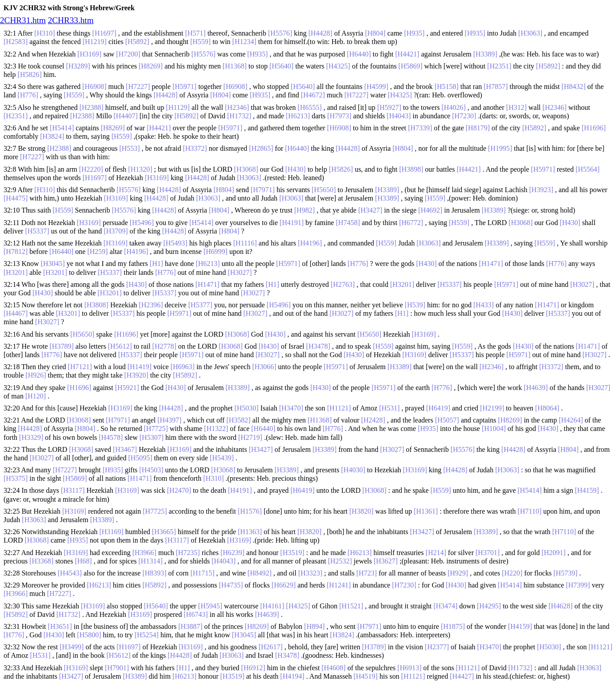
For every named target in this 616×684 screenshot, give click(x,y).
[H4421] (407, 54)
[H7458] (348, 223)
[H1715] (202, 573)
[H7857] (496, 87)
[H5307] (152, 437)
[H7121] (80, 367)
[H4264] (571, 420)
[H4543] (70, 573)
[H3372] (195, 148)
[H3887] (190, 626)
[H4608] (333, 668)
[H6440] (359, 54)
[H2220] (91, 169)
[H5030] (246, 408)
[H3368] (41, 561)
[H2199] (492, 408)
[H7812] (16, 251)
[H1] (156, 264)
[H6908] (94, 87)
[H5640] (281, 66)
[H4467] (16, 313)
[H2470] (179, 490)
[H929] (458, 573)
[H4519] (365, 676)
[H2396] (151, 305)
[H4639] (536, 388)
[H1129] (178, 107)
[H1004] (494, 429)
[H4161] (272, 606)
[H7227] (138, 87)
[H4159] (587, 490)
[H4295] (489, 606)
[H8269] (151, 66)
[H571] (195, 33)
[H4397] (169, 420)
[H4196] (310, 243)
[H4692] (430, 210)
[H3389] (485, 54)
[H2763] (343, 284)
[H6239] (232, 553)
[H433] (484, 305)
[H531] (389, 408)
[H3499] (72, 647)
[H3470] (291, 408)
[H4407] (126, 116)
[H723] (367, 573)
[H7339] (420, 128)
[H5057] (447, 420)
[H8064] (547, 408)
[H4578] (111, 437)
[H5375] (16, 478)
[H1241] (339, 585)
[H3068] (246, 169)
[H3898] (411, 169)
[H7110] (530, 511)
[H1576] (250, 511)
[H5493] (175, 243)
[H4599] (376, 87)
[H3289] (78, 66)
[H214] (436, 553)
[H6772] (411, 223)
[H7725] (156, 429)
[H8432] (573, 87)
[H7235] (188, 553)
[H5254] (147, 635)
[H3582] (238, 420)
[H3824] (52, 136)
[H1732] (239, 116)
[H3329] (31, 437)
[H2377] (437, 647)
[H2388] (92, 107)
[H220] (512, 573)
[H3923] (541, 190)
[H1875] (453, 626)
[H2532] (340, 561)
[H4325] (338, 66)
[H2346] (237, 107)
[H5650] (324, 190)
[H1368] (235, 66)
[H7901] (117, 668)
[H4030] (353, 470)
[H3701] (488, 553)
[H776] (28, 95)
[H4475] (16, 198)
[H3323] (310, 573)
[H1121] (339, 408)
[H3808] (96, 305)
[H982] (304, 210)
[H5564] (588, 169)
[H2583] (16, 42)
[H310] (44, 33)
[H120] (36, 396)
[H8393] (154, 573)
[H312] (516, 107)
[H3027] (240, 272)
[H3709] (116, 231)
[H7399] (578, 585)
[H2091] (553, 553)
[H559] (200, 42)
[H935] (414, 33)
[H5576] (280, 33)
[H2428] (373, 420)
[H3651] (60, 626)
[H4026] (454, 107)
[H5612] (120, 346)
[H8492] (260, 573)
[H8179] (478, 128)
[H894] (314, 626)
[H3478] (318, 346)
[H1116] (245, 243)
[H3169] (89, 54)
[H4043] (399, 116)
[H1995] (500, 148)
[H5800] (89, 635)
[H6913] (409, 668)
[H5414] (62, 128)
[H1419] (140, 367)
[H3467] (125, 449)
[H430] (296, 169)
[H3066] (264, 367)
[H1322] (216, 429)
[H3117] (73, 490)
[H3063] (530, 33)
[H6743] (196, 614)
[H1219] (95, 42)
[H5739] (565, 573)
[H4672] (313, 95)
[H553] (129, 148)
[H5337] (37, 231)
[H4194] (292, 676)
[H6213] (298, 116)
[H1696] (594, 128)
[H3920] (136, 375)
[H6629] (284, 585)
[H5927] (389, 107)
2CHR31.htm (23, 20)
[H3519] (292, 553)
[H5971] (184, 87)
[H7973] (339, 116)
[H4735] (231, 585)
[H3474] (445, 606)
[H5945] (210, 606)
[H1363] (250, 532)
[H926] (36, 375)
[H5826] (30, 74)
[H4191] (292, 223)
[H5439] (222, 458)
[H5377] (200, 305)
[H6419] (438, 408)
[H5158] (447, 87)
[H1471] (491, 264)
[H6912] (253, 668)
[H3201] (16, 272)
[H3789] (62, 346)
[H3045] (53, 264)
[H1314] (151, 561)
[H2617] (271, 647)
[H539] (415, 305)
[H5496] (142, 223)
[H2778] (164, 346)
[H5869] (410, 66)
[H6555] (310, 107)
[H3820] (361, 511)
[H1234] (244, 42)
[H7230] (464, 116)
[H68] (83, 561)
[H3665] (164, 532)
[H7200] (128, 54)
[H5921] (127, 388)
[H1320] (140, 169)
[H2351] (499, 66)
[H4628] (560, 606)
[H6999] (216, 251)
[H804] (375, 33)
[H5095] (140, 458)
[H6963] (183, 367)
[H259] (97, 251)
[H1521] (351, 606)
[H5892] (137, 42)
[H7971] (263, 190)
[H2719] (250, 437)
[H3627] (386, 561)
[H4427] (462, 676)
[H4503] (151, 470)
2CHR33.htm (71, 20)
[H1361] (426, 511)
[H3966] (144, 553)
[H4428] (320, 33)
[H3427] (370, 210)
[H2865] (261, 148)
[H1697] (104, 33)
